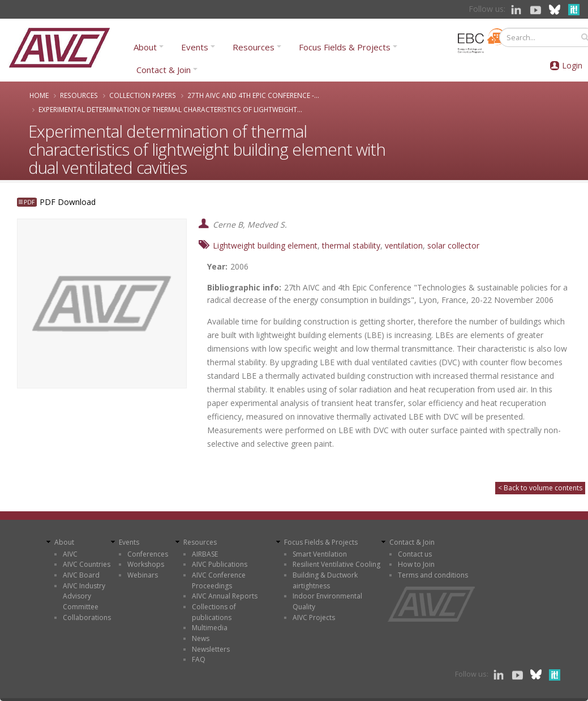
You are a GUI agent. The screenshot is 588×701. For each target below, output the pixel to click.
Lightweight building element (265, 245)
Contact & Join (164, 70)
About (145, 47)
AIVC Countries (87, 564)
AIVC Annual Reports (225, 596)
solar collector (453, 245)
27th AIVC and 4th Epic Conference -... (253, 95)
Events (195, 47)
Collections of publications (214, 612)
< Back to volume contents (540, 488)
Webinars (143, 575)
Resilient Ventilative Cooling (336, 564)
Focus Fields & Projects (345, 47)
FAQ (199, 659)
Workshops (146, 564)
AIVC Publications (220, 564)
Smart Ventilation (320, 554)
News (201, 638)
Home (39, 95)
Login (572, 65)
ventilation (404, 245)
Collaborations (87, 617)
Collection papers (143, 95)
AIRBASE (205, 554)
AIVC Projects (314, 617)
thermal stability (351, 245)
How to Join (416, 564)
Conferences (148, 554)
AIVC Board (81, 575)
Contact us (415, 554)
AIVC (70, 554)
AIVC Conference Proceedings (219, 580)
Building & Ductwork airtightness (325, 580)
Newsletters (211, 649)
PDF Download (68, 202)
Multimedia (210, 628)
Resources (254, 47)
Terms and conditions (433, 575)
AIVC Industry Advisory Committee (84, 596)
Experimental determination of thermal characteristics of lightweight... (170, 109)
